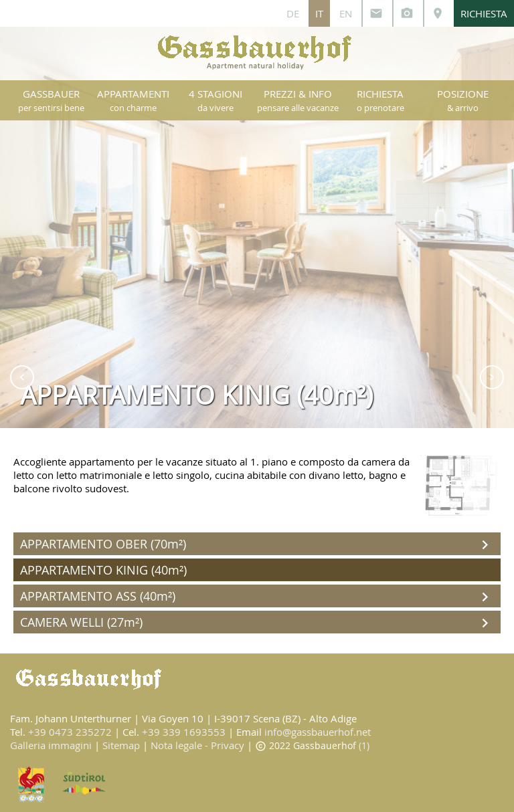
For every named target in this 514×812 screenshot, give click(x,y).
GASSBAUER (51, 100)
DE (293, 13)
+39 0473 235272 (70, 732)
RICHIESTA (484, 13)
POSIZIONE (463, 100)
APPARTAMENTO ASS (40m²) (257, 597)
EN (346, 13)
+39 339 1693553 (184, 732)
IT (319, 13)
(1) (364, 745)
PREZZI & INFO (298, 100)
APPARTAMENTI (133, 100)
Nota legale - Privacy (197, 745)
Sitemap (121, 745)
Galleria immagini (51, 745)
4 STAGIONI (216, 100)
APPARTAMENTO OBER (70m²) (257, 545)
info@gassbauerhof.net (318, 732)
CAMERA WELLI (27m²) (257, 623)
